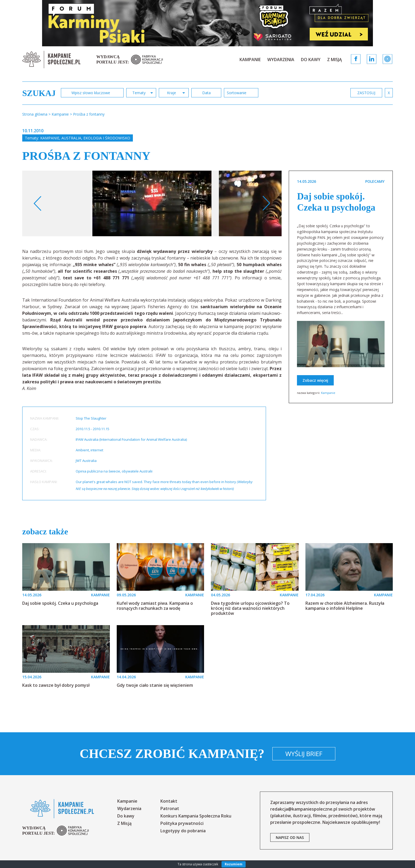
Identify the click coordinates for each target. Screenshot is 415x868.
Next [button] (266, 203)
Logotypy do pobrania (183, 831)
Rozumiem (234, 864)
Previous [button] (38, 203)
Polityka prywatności (182, 823)
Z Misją (335, 60)
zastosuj (366, 93)
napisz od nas (290, 837)
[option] (152, 203)
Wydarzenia (281, 60)
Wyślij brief (304, 754)
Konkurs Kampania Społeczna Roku (196, 816)
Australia (71, 138)
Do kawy (311, 60)
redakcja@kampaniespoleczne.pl (304, 809)
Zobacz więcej (315, 380)
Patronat (170, 808)
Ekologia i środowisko (107, 138)
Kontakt (169, 801)
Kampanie (250, 60)
